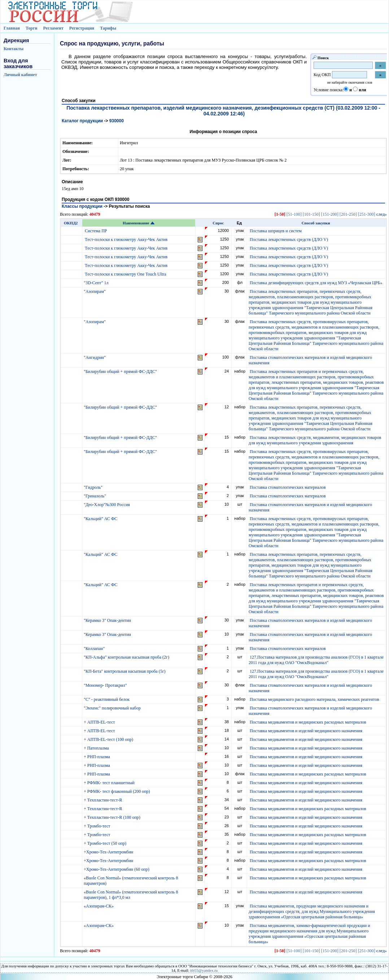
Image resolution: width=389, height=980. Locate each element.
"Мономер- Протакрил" (106, 685)
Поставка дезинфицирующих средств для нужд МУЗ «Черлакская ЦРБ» (316, 283)
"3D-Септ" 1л (97, 283)
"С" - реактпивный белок (107, 699)
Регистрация (82, 28)
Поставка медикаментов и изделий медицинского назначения (306, 731)
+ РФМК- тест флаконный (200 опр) (117, 791)
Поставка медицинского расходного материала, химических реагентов (314, 699)
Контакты (14, 49)
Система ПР (96, 231)
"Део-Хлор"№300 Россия (107, 505)
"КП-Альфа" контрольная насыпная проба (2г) (127, 657)
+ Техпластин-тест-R (103, 800)
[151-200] (330, 214)
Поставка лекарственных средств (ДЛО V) (289, 239)
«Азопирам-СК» (99, 906)
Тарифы (108, 28)
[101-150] (311, 214)
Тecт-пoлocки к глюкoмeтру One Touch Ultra (126, 274)
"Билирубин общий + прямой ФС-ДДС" (121, 372)
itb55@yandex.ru (204, 970)
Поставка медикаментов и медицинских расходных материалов (308, 722)
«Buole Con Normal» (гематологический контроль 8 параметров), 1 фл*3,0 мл (131, 895)
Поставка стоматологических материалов (288, 487)
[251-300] (367, 214)
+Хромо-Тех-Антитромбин (109, 852)
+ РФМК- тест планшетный (110, 783)
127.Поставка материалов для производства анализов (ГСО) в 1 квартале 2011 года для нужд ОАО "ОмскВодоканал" (316, 660)
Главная (12, 28)
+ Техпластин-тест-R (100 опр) (113, 817)
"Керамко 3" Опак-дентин (108, 620)
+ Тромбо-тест (98, 826)
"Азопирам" (95, 291)
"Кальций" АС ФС (101, 519)
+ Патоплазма (97, 748)
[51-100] (294, 214)
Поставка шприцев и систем (276, 231)
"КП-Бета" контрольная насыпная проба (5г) (125, 671)
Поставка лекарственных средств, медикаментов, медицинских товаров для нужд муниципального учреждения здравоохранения (315, 440)
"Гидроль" (94, 487)
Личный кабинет (20, 75)
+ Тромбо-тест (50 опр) (106, 843)
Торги (32, 28)
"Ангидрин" (95, 357)
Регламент (53, 28)
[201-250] (348, 214)
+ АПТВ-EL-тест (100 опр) (109, 739)
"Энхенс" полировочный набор (113, 708)
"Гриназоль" (95, 496)
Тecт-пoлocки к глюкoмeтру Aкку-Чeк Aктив (126, 239)
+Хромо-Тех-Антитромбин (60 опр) (117, 869)
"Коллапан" (95, 649)
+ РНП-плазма (97, 757)
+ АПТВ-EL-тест (100, 722)
